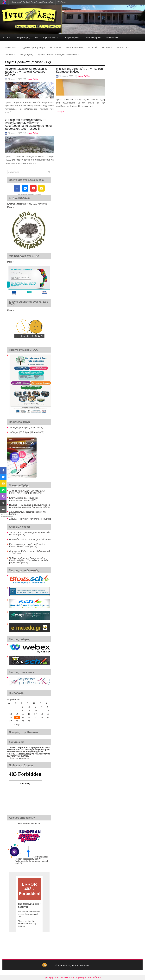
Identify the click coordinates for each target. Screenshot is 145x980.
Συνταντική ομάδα (93, 38)
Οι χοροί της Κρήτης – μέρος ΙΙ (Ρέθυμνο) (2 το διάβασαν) (30, 552)
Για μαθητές (56, 47)
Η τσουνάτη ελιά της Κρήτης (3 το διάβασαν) (30, 539)
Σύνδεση (62, 2)
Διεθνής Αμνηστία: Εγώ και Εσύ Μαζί (28, 303)
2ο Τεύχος (14, 427)
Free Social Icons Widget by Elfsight (29, 194)
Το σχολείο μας (23, 38)
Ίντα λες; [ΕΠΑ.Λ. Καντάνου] (76, 965)
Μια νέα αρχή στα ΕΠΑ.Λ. (47, 38)
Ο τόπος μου (123, 47)
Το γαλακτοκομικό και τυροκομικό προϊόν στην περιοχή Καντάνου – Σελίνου (26, 72)
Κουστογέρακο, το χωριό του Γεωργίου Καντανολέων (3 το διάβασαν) (27, 545)
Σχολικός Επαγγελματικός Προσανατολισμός (58, 55)
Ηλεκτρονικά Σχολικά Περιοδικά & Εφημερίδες (32, 2)
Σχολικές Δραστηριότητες (34, 47)
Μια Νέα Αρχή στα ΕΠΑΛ (24, 256)
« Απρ (17, 725)
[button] (3, 471)
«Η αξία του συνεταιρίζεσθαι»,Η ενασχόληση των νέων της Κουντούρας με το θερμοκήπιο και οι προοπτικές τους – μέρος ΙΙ (28, 124)
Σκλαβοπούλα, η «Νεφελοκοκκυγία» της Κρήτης (28, 513)
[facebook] (17, 188)
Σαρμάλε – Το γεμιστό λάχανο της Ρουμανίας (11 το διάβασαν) (30, 533)
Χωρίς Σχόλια (33, 79)
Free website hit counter (29, 823)
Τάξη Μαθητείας (72, 38)
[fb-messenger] (25, 188)
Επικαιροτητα (11, 47)
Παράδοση (107, 47)
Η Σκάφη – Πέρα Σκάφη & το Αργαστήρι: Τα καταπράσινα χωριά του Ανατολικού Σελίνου (30, 506)
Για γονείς (93, 47)
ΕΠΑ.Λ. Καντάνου (20, 198)
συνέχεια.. (61, 112)
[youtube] (33, 188)
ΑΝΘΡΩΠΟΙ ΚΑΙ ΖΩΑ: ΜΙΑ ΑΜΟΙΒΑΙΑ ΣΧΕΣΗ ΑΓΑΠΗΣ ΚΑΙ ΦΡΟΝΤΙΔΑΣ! (27, 492)
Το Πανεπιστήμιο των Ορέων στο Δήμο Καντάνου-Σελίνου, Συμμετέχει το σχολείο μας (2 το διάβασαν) (28, 560)
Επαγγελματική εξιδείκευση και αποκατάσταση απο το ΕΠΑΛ (24, 499)
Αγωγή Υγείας (26, 55)
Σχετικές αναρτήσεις (20, 758)
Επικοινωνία (112, 38)
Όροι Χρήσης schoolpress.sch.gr (59, 977)
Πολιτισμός (10, 55)
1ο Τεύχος (14, 432)
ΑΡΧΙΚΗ (6, 38)
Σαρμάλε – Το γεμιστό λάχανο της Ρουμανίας (30, 519)
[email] (41, 188)
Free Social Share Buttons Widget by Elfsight (10, 516)
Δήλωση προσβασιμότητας (89, 977)
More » (11, 207)
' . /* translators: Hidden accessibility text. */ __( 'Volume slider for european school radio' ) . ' (32, 860)
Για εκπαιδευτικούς (75, 47)
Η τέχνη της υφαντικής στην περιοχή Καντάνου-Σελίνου (79, 70)
